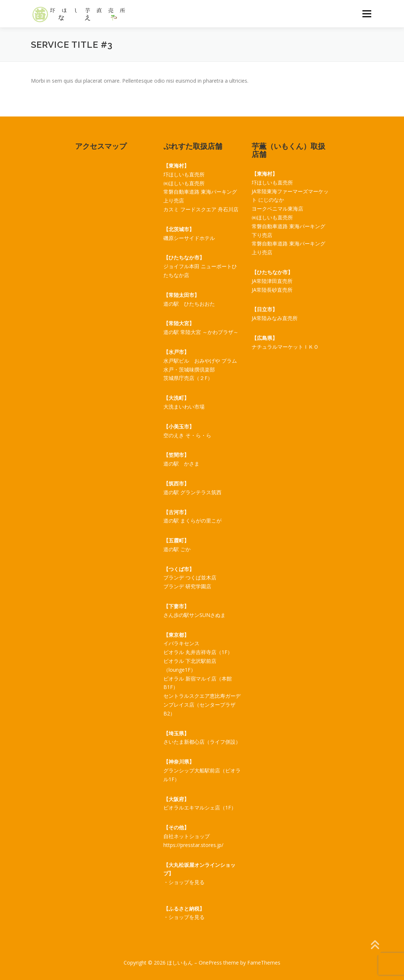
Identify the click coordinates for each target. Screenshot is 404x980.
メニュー (367, 14)
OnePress (210, 963)
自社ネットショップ (187, 836)
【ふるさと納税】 (184, 909)
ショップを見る (187, 882)
